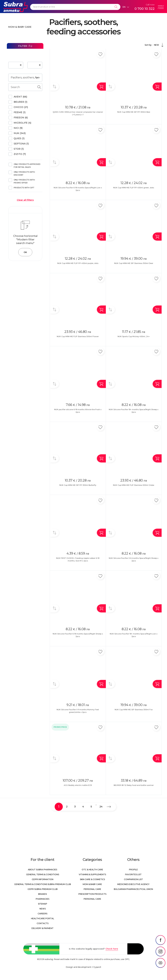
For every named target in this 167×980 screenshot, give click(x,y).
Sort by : (155, 45)
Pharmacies (42, 899)
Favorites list (133, 874)
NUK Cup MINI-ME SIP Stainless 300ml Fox (134, 710)
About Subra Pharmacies (42, 870)
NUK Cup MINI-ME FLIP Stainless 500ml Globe (134, 485)
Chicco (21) (21, 107)
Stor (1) (19, 149)
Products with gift (24, 188)
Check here (112, 949)
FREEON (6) (21, 118)
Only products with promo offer (24, 181)
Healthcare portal (43, 918)
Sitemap (43, 904)
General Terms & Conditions (43, 874)
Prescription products (92, 894)
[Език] (126, 7)
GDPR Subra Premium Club (43, 889)
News (43, 909)
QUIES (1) (19, 138)
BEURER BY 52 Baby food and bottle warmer (134, 785)
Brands (42, 894)
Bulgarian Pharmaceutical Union (133, 889)
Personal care (92, 889)
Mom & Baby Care (20, 27)
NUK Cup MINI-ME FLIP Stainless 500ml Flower (78, 336)
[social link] (160, 940)
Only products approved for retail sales (27, 166)
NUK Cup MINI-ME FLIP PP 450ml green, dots (134, 188)
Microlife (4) (22, 123)
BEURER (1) (20, 102)
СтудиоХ (97, 967)
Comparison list (133, 879)
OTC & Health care (92, 870)
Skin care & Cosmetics (92, 879)
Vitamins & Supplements (92, 874)
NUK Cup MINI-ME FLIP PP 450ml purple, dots (78, 263)
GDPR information (43, 879)
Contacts (43, 923)
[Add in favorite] (100, 54)
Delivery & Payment (42, 928)
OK (25, 252)
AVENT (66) (20, 97)
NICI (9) (18, 128)
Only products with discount (24, 173)
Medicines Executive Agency (133, 884)
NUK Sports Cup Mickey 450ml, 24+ (134, 336)
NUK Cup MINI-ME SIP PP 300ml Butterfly (78, 485)
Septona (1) (21, 144)
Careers (42, 914)
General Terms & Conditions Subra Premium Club (43, 884)
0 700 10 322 (145, 9)
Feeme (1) (20, 112)
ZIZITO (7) (20, 154)
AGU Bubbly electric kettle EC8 (78, 785)
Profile (133, 870)
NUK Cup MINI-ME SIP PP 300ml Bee (134, 112)
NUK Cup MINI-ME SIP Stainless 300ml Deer (134, 263)
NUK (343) (20, 133)
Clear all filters (25, 200)
